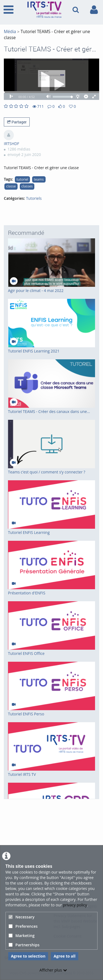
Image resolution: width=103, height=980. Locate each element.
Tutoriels (34, 198)
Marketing (22, 936)
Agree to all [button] (65, 956)
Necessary (22, 917)
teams (39, 179)
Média (10, 32)
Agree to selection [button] (28, 956)
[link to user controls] (94, 10)
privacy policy (75, 905)
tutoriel (22, 179)
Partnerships (24, 945)
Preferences (23, 926)
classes (27, 186)
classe (11, 186)
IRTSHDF (12, 144)
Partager (17, 122)
